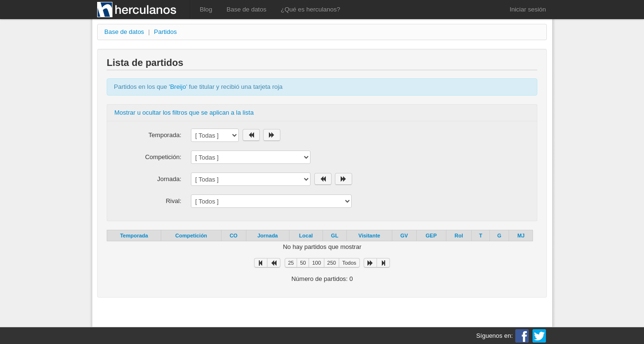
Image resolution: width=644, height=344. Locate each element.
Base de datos (247, 9)
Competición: (163, 157)
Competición (191, 236)
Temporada (134, 236)
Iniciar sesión (528, 9)
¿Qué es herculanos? (311, 9)
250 (332, 263)
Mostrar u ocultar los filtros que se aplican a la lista (184, 113)
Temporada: (165, 135)
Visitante (369, 236)
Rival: (173, 201)
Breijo (178, 87)
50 (303, 263)
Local (306, 236)
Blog (206, 9)
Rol (459, 236)
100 (316, 263)
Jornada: (169, 179)
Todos (349, 263)
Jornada (268, 236)
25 (291, 263)
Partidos (166, 32)
